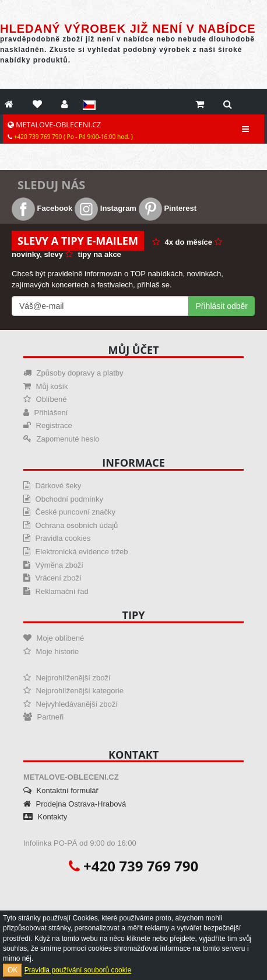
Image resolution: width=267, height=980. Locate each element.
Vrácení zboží (52, 578)
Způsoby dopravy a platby (73, 373)
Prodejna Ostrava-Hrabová (75, 804)
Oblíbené (45, 399)
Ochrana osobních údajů (71, 525)
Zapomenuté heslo (61, 439)
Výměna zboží (53, 565)
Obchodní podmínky (63, 499)
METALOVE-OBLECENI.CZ (70, 130)
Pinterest (168, 208)
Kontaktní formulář (61, 790)
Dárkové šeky (52, 486)
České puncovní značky (69, 512)
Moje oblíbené (54, 638)
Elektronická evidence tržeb (76, 552)
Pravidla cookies (57, 538)
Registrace (48, 425)
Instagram (106, 208)
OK (13, 970)
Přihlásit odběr (222, 306)
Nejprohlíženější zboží (67, 678)
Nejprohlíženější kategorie (73, 691)
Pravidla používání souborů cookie (78, 970)
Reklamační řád (56, 591)
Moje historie (51, 651)
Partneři (43, 717)
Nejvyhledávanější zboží (71, 704)
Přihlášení (45, 413)
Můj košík (46, 386)
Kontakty (45, 817)
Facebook (42, 208)
